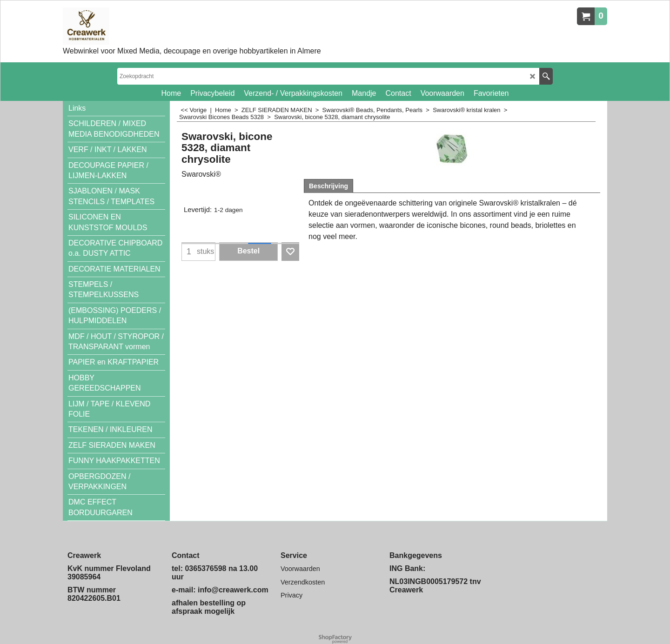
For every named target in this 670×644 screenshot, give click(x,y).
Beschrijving (328, 186)
